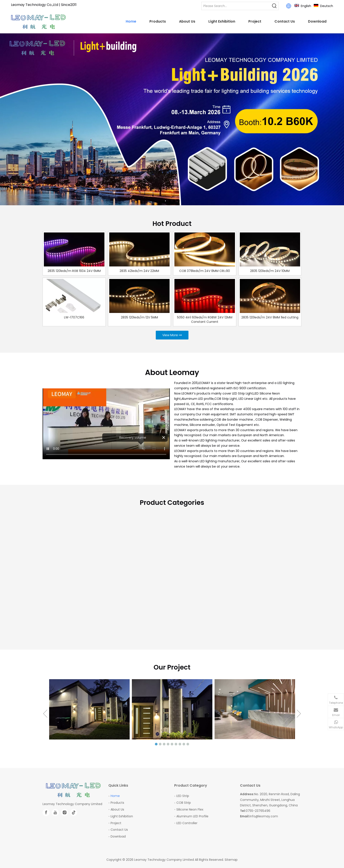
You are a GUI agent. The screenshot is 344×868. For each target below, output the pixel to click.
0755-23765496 (258, 811)
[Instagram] (64, 813)
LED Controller (187, 823)
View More (172, 335)
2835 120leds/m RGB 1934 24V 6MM (74, 271)
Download (118, 836)
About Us (117, 809)
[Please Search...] (236, 6)
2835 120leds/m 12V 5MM (139, 317)
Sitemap (231, 860)
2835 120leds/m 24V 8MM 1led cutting (270, 317)
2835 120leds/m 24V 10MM (270, 271)
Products (117, 803)
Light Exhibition (122, 816)
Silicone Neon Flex (190, 809)
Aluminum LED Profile (192, 816)
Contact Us (119, 830)
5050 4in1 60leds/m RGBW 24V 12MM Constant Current (205, 320)
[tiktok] (74, 813)
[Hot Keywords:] (274, 6)
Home (115, 796)
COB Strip (184, 803)
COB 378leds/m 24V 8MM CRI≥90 (205, 271)
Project (116, 823)
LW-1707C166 (74, 317)
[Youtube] (55, 813)
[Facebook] (46, 813)
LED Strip (183, 796)
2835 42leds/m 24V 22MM (139, 271)
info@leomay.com (264, 816)
